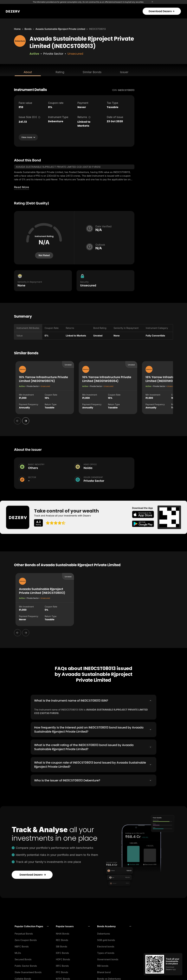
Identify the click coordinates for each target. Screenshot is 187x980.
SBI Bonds (62, 946)
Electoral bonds (106, 946)
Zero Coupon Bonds (26, 939)
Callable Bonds (23, 978)
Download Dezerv (162, 11)
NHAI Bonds (63, 933)
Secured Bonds (23, 959)
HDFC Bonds (63, 959)
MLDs (18, 952)
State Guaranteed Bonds (28, 971)
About (28, 72)
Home (17, 29)
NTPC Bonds (63, 978)
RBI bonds (103, 965)
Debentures (104, 933)
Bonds (28, 29)
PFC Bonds (62, 971)
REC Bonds (62, 939)
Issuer (124, 72)
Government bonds (108, 959)
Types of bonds (106, 952)
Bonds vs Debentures (109, 978)
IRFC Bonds (62, 965)
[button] (32, 925)
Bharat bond (104, 971)
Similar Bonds (92, 72)
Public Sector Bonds (26, 965)
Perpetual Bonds (24, 933)
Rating (60, 72)
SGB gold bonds (106, 939)
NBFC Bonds (22, 946)
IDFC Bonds (62, 952)
